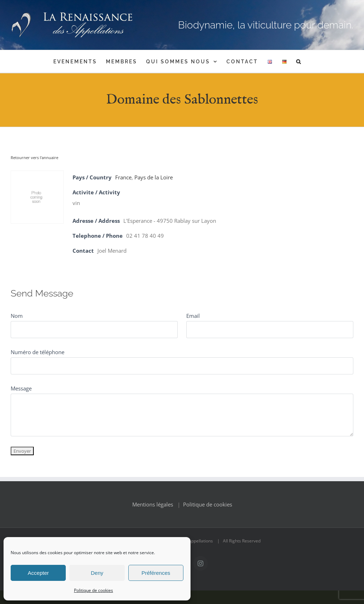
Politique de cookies (93, 590)
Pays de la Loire (154, 177)
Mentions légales (153, 504)
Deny (97, 573)
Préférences (156, 573)
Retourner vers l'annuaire (34, 157)
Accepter (38, 573)
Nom (17, 316)
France (123, 177)
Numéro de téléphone (38, 352)
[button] (299, 61)
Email (193, 316)
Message (21, 388)
